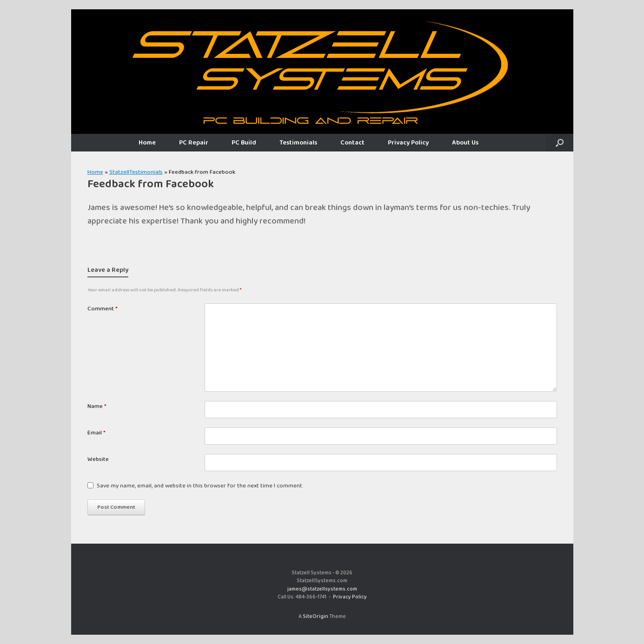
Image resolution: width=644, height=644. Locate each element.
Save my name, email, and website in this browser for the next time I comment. (200, 486)
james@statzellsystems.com (322, 589)
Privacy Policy (408, 143)
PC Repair (194, 143)
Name (97, 407)
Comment (103, 309)
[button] (560, 143)
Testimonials (298, 143)
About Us (465, 143)
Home (147, 143)
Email (96, 433)
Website (98, 460)
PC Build (244, 143)
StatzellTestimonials (136, 172)
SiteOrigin (315, 617)
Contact (352, 143)
